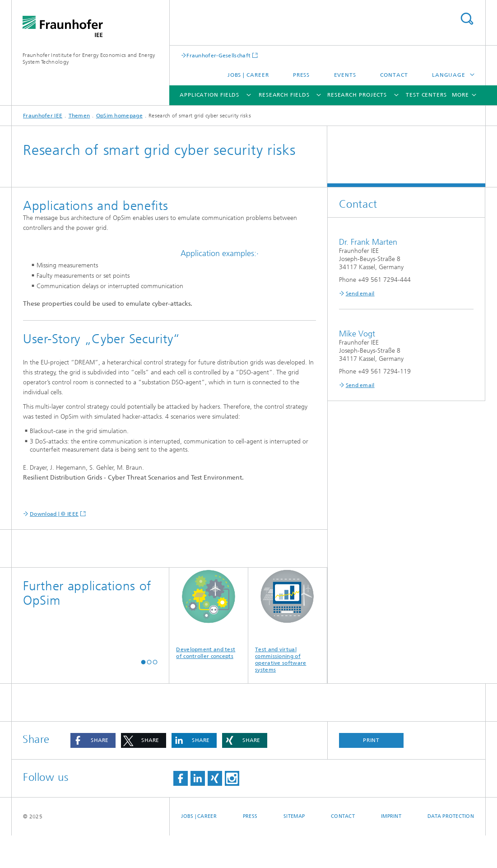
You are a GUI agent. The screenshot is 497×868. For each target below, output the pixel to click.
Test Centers (426, 95)
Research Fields (284, 95)
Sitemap (294, 849)
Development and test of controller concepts (209, 646)
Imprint (391, 849)
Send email (360, 294)
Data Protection (451, 849)
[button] (143, 695)
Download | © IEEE (54, 546)
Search (467, 19)
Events (345, 75)
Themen (79, 116)
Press (302, 75)
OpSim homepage (119, 116)
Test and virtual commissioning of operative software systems (288, 653)
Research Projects (357, 95)
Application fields (209, 95)
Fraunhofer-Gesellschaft (218, 55)
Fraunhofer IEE (43, 116)
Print (372, 773)
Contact (394, 75)
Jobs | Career (248, 75)
